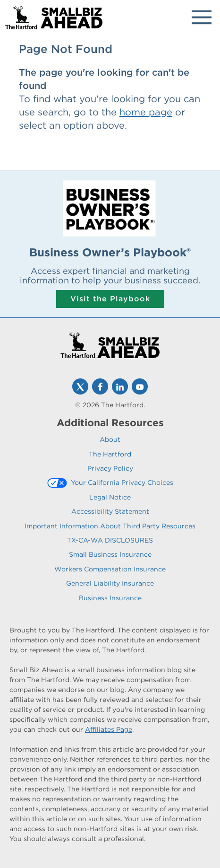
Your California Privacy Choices (122, 482)
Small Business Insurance (110, 554)
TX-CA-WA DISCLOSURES (110, 540)
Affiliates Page (109, 729)
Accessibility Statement (110, 511)
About (110, 439)
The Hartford (110, 454)
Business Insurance (110, 598)
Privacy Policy (110, 468)
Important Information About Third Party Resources (110, 526)
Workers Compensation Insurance (110, 569)
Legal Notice (110, 497)
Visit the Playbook (110, 299)
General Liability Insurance (110, 583)
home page (146, 112)
